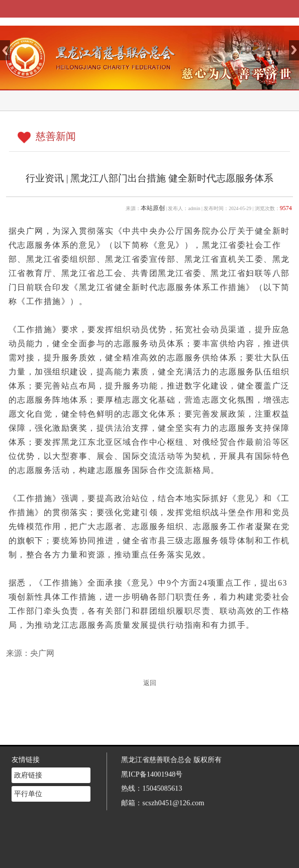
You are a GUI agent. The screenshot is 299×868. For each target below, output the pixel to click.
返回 (150, 683)
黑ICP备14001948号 (152, 760)
